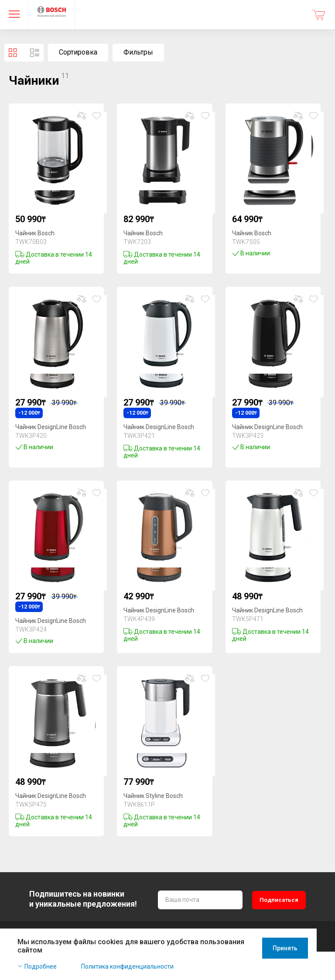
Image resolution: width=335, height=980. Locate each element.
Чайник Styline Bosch (153, 796)
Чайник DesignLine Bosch (51, 427)
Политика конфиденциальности (127, 968)
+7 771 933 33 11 (42, 937)
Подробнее (41, 968)
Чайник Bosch (35, 233)
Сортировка (78, 52)
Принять (303, 958)
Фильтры (138, 52)
